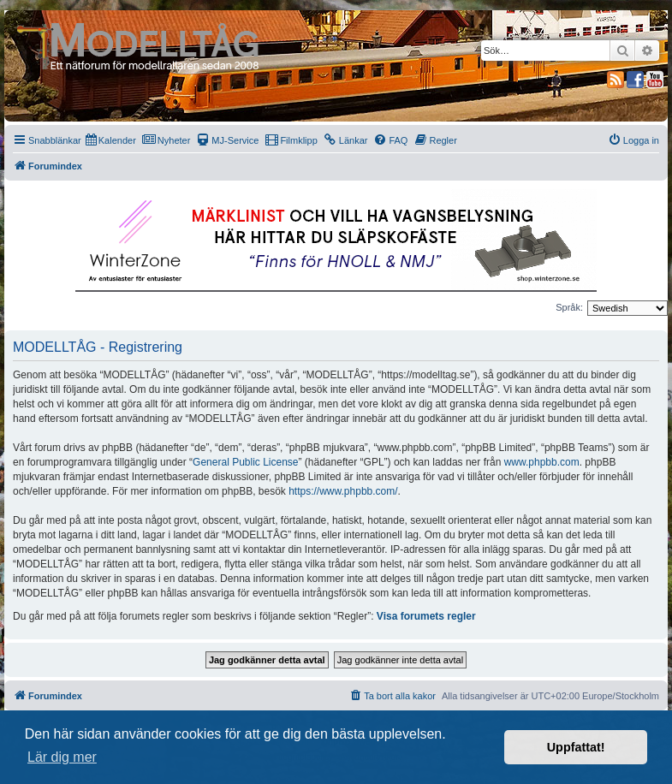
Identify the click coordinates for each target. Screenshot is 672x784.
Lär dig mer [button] (62, 757)
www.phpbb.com (542, 462)
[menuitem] (111, 140)
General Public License (245, 462)
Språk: (569, 307)
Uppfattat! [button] (576, 747)
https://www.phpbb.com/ (343, 491)
